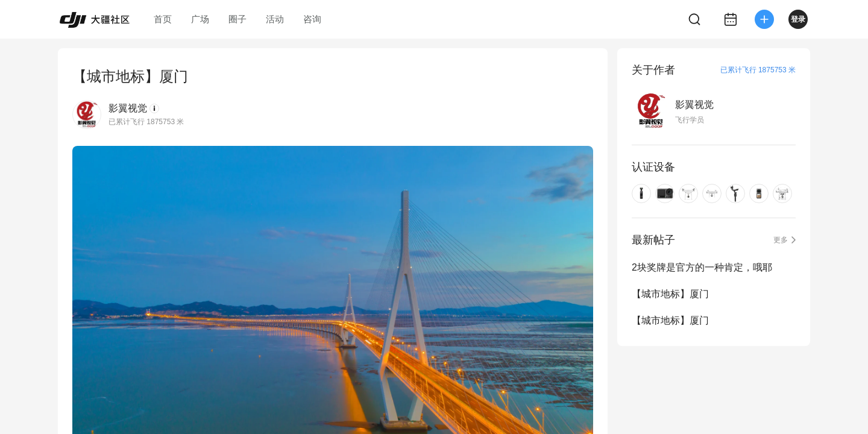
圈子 (237, 19)
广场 (200, 19)
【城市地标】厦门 (670, 294)
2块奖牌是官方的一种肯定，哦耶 (702, 267)
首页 (163, 19)
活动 (275, 19)
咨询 (312, 19)
